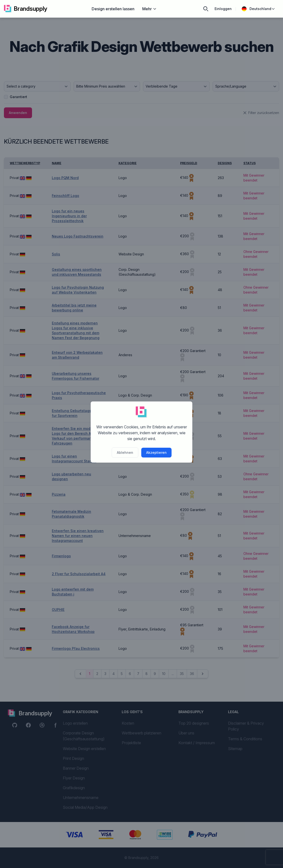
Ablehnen (125, 452)
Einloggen (223, 9)
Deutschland (258, 9)
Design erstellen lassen (113, 9)
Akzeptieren (156, 452)
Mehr (149, 9)
